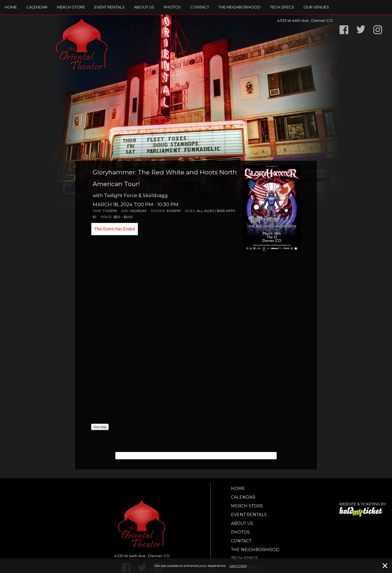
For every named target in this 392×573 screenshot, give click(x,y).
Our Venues (316, 7)
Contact (200, 7)
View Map (100, 427)
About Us (144, 7)
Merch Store (71, 7)
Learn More (238, 566)
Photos (172, 7)
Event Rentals (110, 7)
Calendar (37, 7)
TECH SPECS (282, 7)
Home (11, 7)
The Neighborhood (240, 7)
